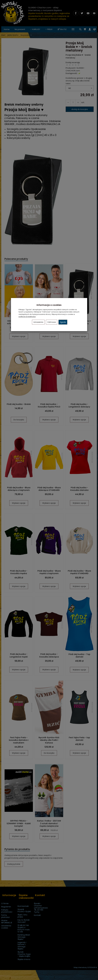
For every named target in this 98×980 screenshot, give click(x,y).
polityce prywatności (27, 317)
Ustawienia (38, 322)
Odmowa (52, 322)
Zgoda (63, 322)
